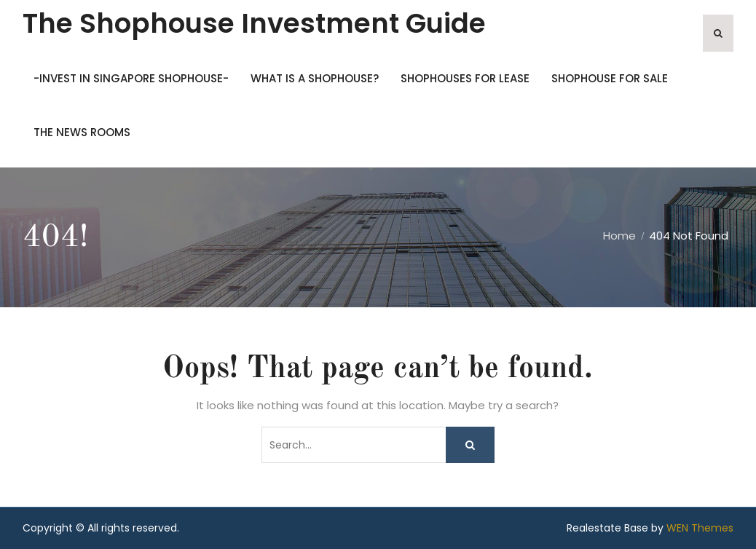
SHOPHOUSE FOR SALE (610, 78)
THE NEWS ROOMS (82, 132)
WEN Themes (700, 528)
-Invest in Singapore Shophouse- (131, 78)
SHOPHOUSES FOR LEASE (465, 78)
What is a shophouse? (315, 78)
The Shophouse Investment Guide (254, 23)
